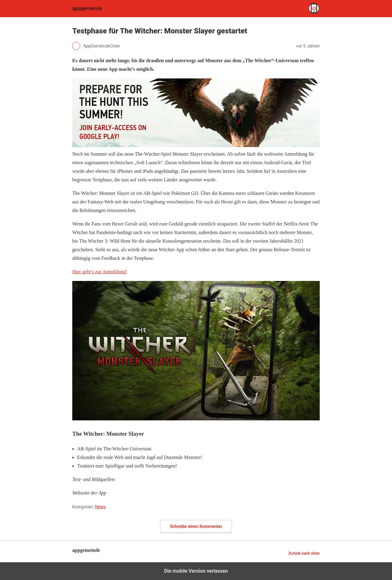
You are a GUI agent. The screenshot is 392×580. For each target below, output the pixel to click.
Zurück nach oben (304, 553)
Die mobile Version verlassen (196, 571)
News (100, 507)
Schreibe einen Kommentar (196, 526)
